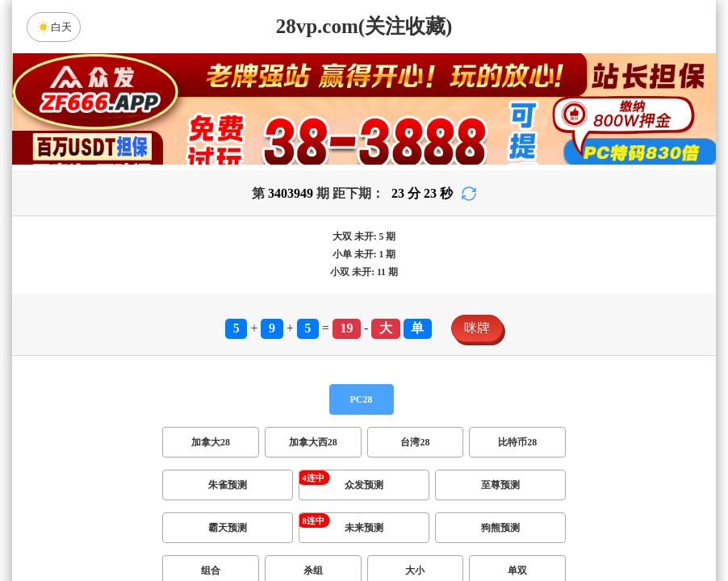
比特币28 (517, 442)
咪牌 (477, 328)
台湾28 (415, 442)
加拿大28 (211, 442)
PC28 (362, 399)
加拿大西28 (313, 442)
